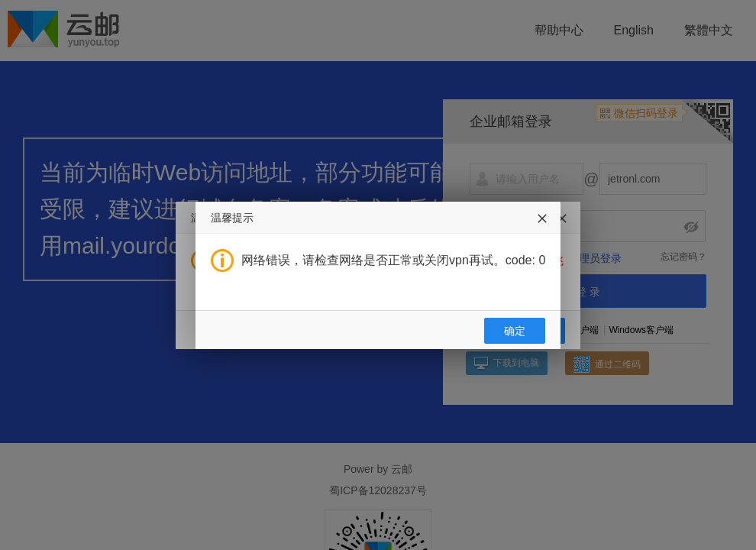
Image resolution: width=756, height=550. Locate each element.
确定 (515, 331)
